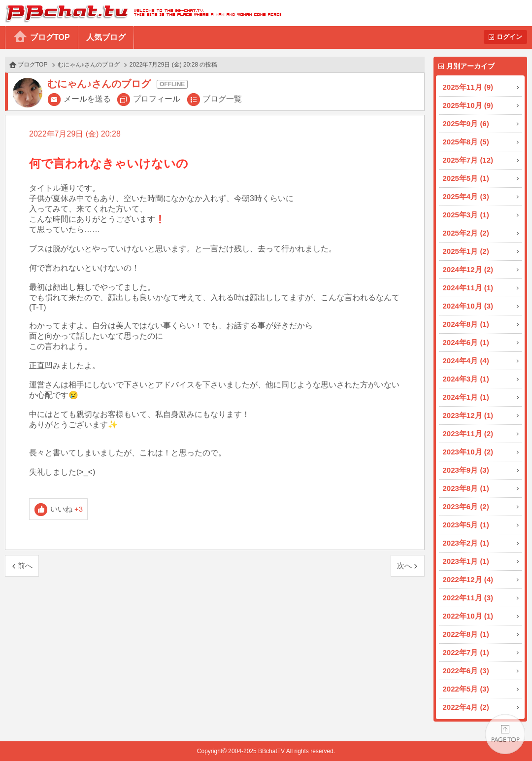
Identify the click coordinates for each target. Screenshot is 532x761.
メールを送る (87, 99)
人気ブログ (106, 37)
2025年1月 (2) (466, 251)
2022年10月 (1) (468, 616)
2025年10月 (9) (468, 105)
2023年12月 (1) (468, 415)
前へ (25, 566)
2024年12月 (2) (468, 269)
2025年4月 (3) (466, 196)
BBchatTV (141, 13)
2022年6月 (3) (466, 671)
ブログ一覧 (222, 99)
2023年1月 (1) (466, 561)
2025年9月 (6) (466, 123)
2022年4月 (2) (466, 707)
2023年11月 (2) (468, 433)
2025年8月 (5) (466, 142)
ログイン (509, 37)
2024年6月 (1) (466, 342)
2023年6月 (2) (466, 506)
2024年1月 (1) (466, 397)
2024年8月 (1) (466, 324)
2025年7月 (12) (468, 160)
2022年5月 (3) (466, 689)
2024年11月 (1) (468, 288)
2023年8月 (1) (466, 488)
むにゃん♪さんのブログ (89, 65)
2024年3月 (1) (466, 379)
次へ (404, 566)
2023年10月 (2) (468, 452)
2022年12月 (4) (468, 579)
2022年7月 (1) (466, 652)
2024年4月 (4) (466, 361)
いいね (67, 509)
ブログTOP (50, 37)
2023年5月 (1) (466, 525)
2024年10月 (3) (468, 306)
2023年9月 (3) (466, 470)
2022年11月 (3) (468, 598)
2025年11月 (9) (468, 87)
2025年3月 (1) (466, 215)
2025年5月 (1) (466, 178)
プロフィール (157, 99)
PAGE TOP (505, 734)
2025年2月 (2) (466, 233)
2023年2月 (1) (466, 543)
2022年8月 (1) (466, 634)
